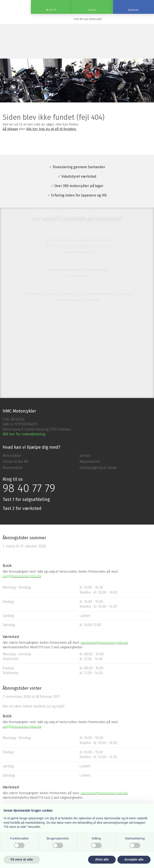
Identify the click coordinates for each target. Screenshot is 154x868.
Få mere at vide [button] (22, 859)
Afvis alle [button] (102, 859)
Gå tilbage (10, 129)
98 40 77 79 (29, 488)
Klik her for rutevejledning (24, 434)
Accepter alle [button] (134, 859)
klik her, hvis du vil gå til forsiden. (51, 129)
